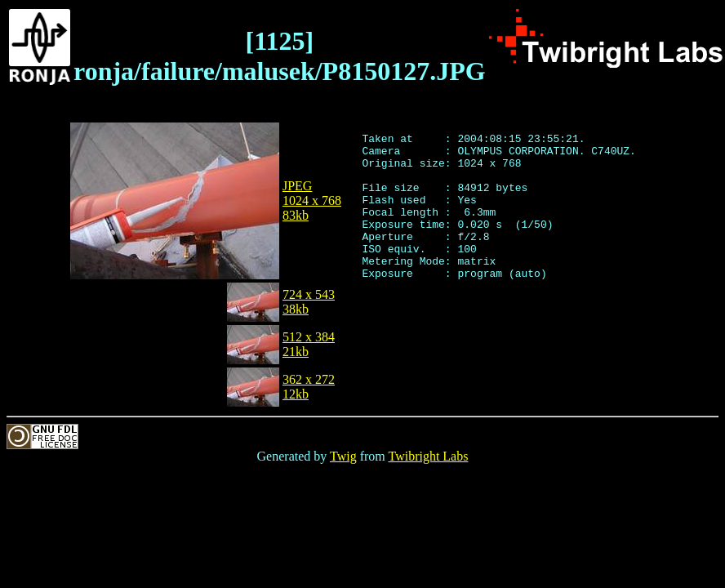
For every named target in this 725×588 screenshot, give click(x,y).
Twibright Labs (428, 456)
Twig (343, 456)
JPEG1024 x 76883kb (312, 200)
